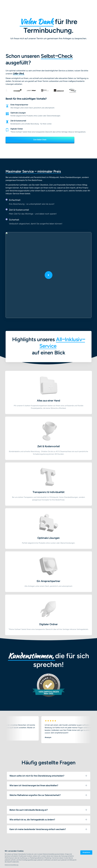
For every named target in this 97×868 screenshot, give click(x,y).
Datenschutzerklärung (12, 865)
